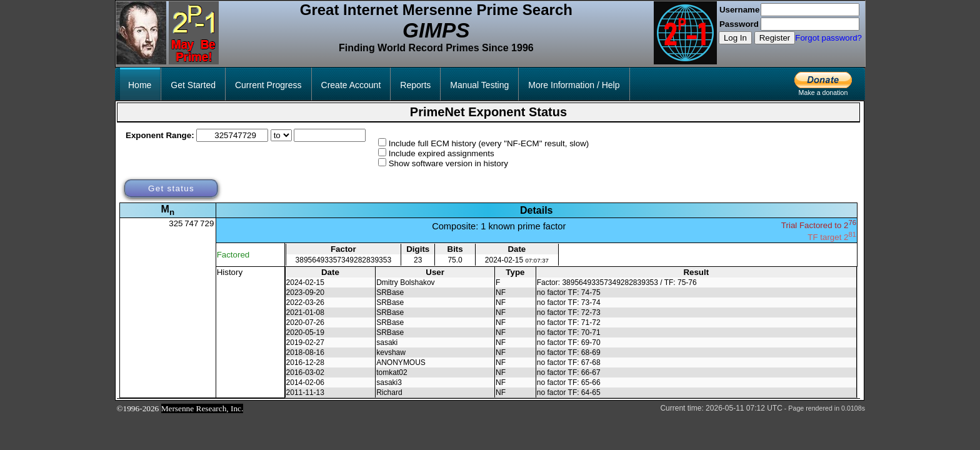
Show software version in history (448, 163)
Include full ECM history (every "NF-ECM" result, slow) (489, 143)
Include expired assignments (442, 153)
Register (775, 38)
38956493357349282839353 (344, 260)
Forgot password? (828, 38)
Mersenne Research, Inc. (202, 408)
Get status (171, 188)
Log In (735, 38)
